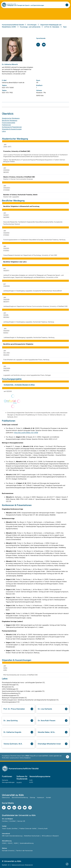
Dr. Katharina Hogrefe (12, 732)
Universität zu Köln (12, 4)
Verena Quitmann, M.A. (13, 744)
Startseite (5, 780)
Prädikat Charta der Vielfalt (28, 829)
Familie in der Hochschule (24, 851)
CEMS (4, 843)
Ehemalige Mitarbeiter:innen (49, 744)
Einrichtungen (33, 25)
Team (65, 27)
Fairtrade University (8, 851)
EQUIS (10, 843)
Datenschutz (6, 798)
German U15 (21, 821)
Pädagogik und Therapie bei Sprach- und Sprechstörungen (26, 5)
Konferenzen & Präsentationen (12, 127)
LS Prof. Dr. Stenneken (53, 27)
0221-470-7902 (7, 93)
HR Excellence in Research (50, 836)
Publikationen (6, 125)
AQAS (16, 843)
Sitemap (32, 798)
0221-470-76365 (8, 88)
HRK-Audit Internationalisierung (12, 836)
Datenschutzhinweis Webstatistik (22, 865)
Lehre (4, 131)
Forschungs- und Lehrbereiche (32, 27)
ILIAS (31, 780)
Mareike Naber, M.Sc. (47, 732)
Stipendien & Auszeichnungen (12, 129)
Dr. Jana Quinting (11, 721)
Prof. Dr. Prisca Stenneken (14, 709)
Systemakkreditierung (27, 843)
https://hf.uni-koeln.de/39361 (39, 756)
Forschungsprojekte (9, 123)
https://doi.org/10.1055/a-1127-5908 (26, 433)
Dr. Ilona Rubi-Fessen (47, 721)
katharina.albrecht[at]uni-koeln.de (13, 83)
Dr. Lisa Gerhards (45, 709)
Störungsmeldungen (8, 782)
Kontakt (48, 798)
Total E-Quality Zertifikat (10, 829)
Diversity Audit (43, 829)
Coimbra (5, 821)
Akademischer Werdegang (11, 118)
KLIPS (31, 782)
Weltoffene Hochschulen (32, 836)
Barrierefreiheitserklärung (20, 798)
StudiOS (19, 783)
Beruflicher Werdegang (10, 120)
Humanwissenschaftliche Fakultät (14, 25)
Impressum (41, 798)
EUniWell (12, 821)
